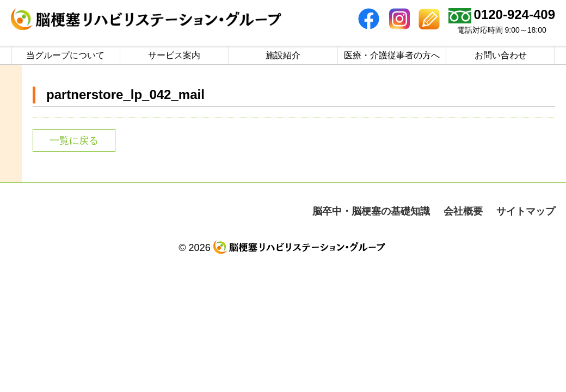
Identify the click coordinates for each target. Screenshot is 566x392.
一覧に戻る (74, 140)
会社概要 (463, 211)
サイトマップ (526, 211)
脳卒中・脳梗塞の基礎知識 (371, 211)
